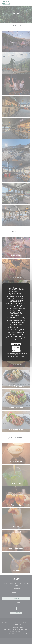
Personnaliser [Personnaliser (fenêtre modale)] (16, 351)
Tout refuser (16, 347)
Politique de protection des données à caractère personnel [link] (17, 354)
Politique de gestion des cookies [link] (16, 357)
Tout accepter (16, 344)
